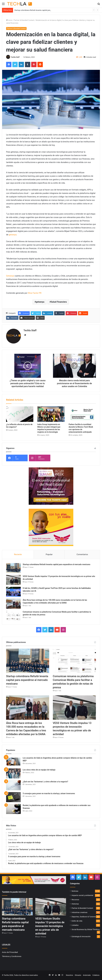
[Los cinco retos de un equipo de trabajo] (13, 773)
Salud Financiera (59, 302)
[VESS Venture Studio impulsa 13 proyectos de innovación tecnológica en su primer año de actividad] (13, 580)
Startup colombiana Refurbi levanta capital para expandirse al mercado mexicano (57, 564)
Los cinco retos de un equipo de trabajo (39, 770)
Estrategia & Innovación (81, 936)
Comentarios (82, 554)
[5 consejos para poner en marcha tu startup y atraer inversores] (13, 797)
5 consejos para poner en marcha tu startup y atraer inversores (49, 793)
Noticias (75, 891)
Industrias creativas (79, 912)
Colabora (96, 975)
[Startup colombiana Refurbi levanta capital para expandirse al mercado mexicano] (13, 568)
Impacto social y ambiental (82, 895)
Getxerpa (10, 276)
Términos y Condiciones (12, 956)
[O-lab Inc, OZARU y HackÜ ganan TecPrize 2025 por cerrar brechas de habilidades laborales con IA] (13, 592)
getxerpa (13, 235)
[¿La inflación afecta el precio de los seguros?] (20, 414)
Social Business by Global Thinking (86, 929)
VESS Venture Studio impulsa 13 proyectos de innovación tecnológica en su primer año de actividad (50, 926)
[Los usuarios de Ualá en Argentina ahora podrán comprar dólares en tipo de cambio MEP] (13, 762)
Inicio (9, 20)
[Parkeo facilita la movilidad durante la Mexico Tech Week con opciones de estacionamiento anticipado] (82, 414)
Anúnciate (87, 975)
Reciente (18, 554)
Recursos (75, 900)
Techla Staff (15, 57)
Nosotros (69, 975)
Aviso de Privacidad (10, 952)
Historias (75, 904)
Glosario (78, 975)
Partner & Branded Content (24, 20)
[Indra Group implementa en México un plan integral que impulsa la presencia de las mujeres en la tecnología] (51, 414)
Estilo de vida (77, 921)
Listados (75, 925)
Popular (49, 554)
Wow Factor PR (35, 293)
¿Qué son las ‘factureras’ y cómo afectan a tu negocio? (45, 782)
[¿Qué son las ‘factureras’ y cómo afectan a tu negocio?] (13, 785)
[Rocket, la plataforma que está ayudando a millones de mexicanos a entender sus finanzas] (13, 809)
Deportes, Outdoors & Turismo (84, 917)
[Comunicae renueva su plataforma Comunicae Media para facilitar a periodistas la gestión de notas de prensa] (13, 616)
